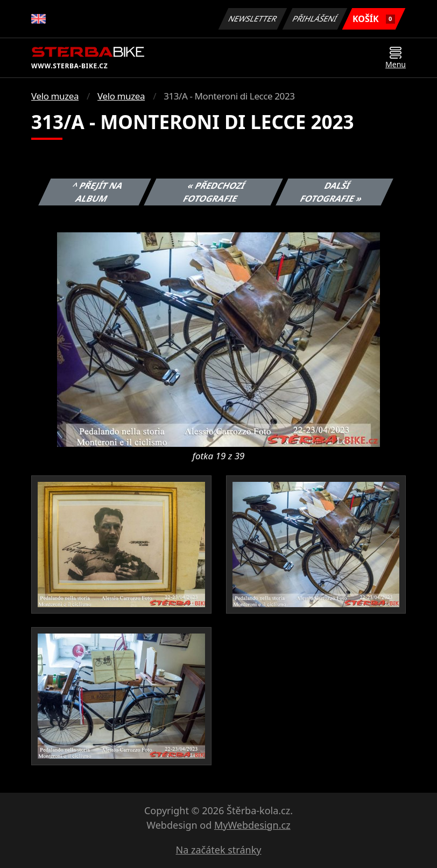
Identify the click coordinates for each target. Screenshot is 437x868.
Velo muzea (55, 96)
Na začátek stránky (219, 850)
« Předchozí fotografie (214, 192)
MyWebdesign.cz (252, 825)
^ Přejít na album (98, 192)
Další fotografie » (332, 192)
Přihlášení (315, 19)
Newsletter (252, 19)
